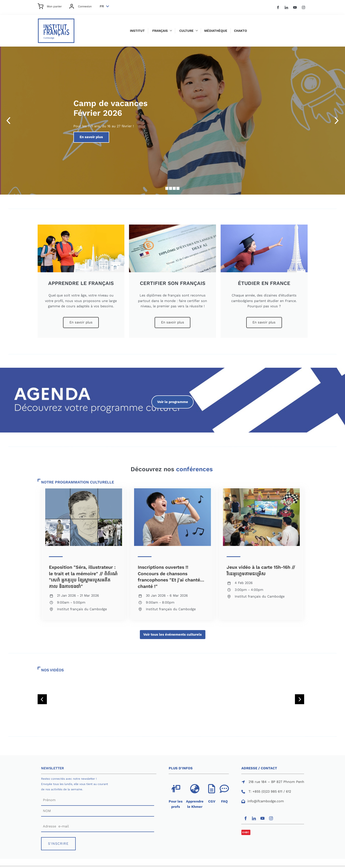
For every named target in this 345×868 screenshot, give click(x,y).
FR (102, 6)
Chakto (240, 31)
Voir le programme (172, 398)
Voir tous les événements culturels (173, 633)
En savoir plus (192, 134)
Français (160, 31)
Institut (137, 31)
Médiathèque (216, 31)
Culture (186, 31)
